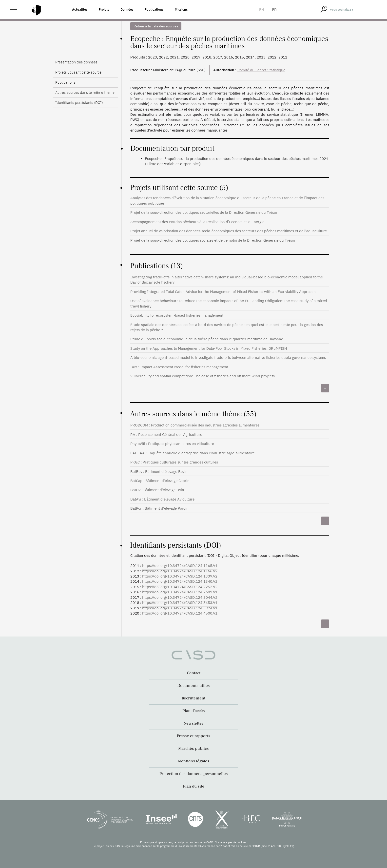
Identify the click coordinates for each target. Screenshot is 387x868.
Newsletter (193, 723)
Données (127, 10)
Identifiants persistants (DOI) (79, 103)
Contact (194, 673)
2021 (174, 57)
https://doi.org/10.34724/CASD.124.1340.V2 (180, 581)
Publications (154, 10)
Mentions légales (194, 761)
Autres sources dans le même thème (85, 92)
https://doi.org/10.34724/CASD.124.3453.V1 (180, 603)
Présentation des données (76, 62)
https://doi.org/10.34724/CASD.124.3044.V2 (180, 597)
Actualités (80, 10)
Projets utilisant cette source (78, 72)
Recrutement (193, 698)
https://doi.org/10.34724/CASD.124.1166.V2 (180, 571)
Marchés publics (193, 749)
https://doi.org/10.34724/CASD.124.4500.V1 (180, 613)
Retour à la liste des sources (156, 26)
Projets (104, 10)
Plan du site (194, 786)
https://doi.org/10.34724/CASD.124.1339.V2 (180, 576)
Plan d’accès (194, 711)
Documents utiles (193, 686)
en (262, 10)
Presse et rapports (193, 736)
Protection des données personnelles (194, 774)
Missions (181, 10)
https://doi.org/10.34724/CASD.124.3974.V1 (180, 608)
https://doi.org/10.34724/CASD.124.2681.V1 (180, 592)
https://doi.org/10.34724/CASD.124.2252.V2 (180, 587)
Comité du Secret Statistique (261, 70)
